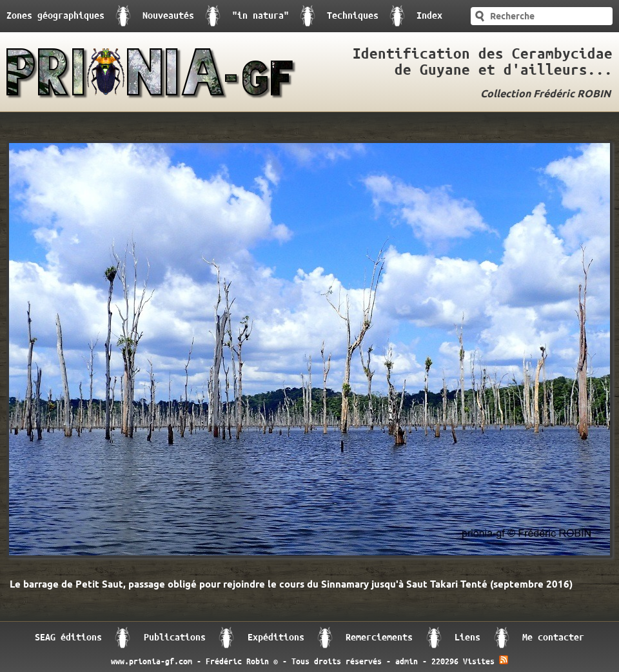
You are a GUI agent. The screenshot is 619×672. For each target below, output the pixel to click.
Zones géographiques (55, 16)
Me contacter (553, 638)
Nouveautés (168, 16)
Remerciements (379, 638)
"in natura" (260, 16)
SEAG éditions (68, 638)
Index (429, 16)
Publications (175, 638)
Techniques (353, 16)
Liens (467, 638)
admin (407, 662)
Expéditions (276, 638)
